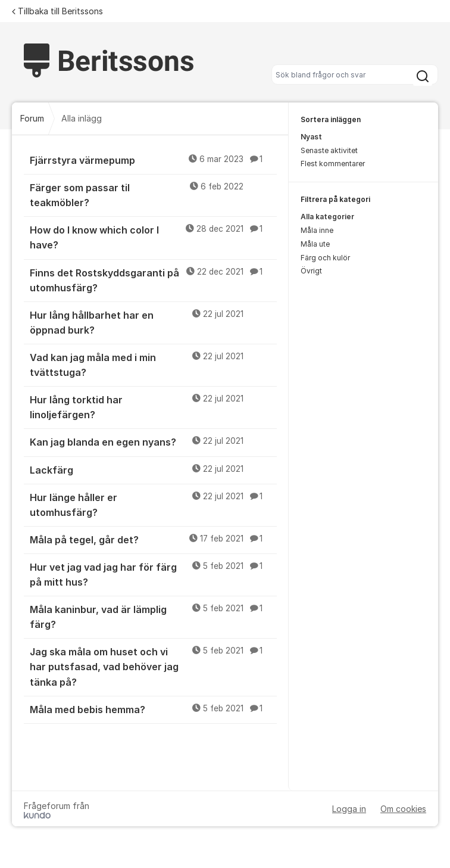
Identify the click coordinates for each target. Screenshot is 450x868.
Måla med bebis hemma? (153, 709)
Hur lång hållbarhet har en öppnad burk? (153, 322)
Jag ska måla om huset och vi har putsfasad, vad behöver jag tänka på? (153, 666)
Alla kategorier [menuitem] (327, 217)
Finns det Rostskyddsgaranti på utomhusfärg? (153, 280)
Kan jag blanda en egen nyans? (153, 441)
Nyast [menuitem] (311, 137)
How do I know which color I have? (153, 237)
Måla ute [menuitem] (315, 244)
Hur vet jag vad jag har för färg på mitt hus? (153, 574)
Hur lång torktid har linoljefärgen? (153, 407)
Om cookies (403, 809)
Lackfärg (153, 469)
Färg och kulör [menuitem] (325, 258)
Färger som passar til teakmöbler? (153, 195)
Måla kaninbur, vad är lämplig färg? (153, 616)
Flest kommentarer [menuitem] (333, 164)
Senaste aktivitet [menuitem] (329, 150)
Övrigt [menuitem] (311, 271)
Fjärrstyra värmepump (153, 160)
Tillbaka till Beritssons (57, 11)
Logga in (349, 809)
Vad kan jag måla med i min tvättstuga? (153, 364)
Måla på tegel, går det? (153, 539)
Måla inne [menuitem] (317, 230)
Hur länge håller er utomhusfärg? (153, 504)
